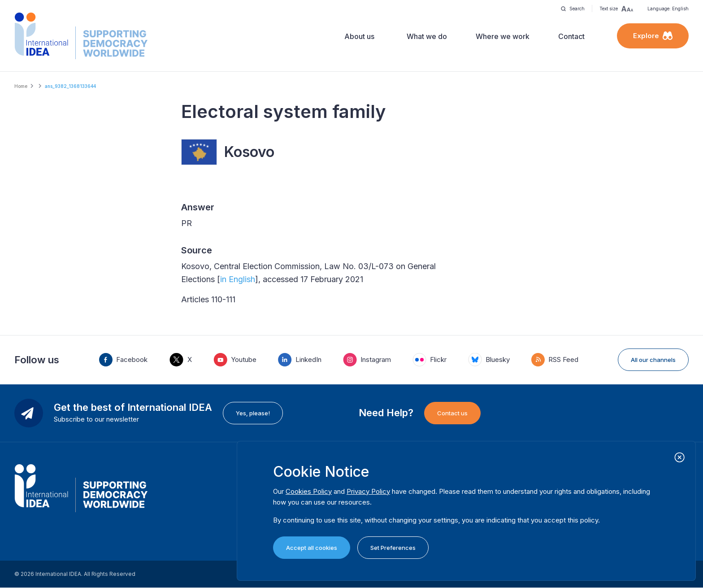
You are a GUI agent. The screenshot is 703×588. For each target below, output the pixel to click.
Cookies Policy (309, 491)
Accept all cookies (312, 548)
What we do (427, 36)
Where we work (503, 36)
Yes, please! (253, 413)
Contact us (452, 413)
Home (21, 86)
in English (238, 279)
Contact (571, 36)
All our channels (653, 360)
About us (359, 36)
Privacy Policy (368, 491)
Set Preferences (393, 548)
